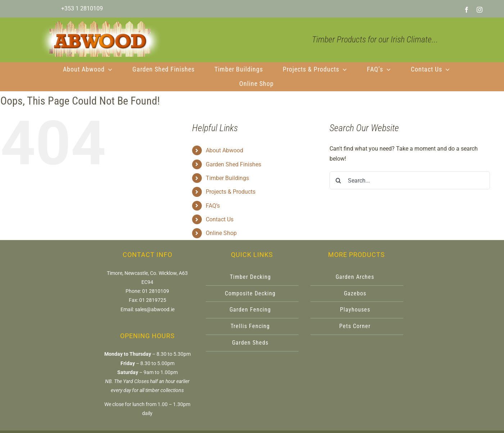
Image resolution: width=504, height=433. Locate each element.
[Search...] (410, 180)
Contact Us (220, 219)
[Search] (339, 180)
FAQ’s (213, 206)
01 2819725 (153, 300)
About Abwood (224, 150)
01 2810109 (156, 291)
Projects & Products (231, 192)
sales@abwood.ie (155, 309)
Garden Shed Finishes (233, 164)
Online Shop (221, 233)
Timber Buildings (227, 178)
